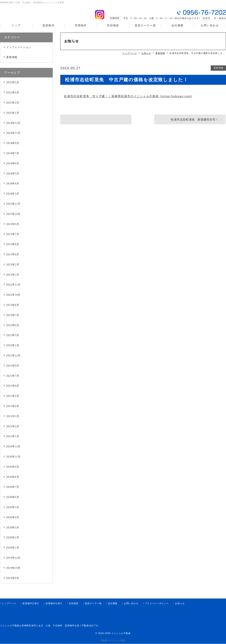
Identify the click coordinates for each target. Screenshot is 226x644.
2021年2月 (13, 431)
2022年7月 (13, 319)
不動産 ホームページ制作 (113, 641)
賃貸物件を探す (31, 604)
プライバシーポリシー (157, 604)
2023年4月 (13, 259)
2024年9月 (13, 148)
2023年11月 (13, 208)
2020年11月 (13, 461)
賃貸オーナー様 (145, 30)
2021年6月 (13, 390)
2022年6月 (13, 330)
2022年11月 (13, 289)
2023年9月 (13, 228)
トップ (16, 30)
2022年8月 (13, 309)
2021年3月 (13, 421)
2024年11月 (13, 138)
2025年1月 (13, 117)
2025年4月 (13, 97)
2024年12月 (13, 127)
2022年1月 (13, 350)
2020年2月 (13, 542)
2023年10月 (13, 219)
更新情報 (218, 72)
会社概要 (177, 30)
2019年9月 (13, 582)
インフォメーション (19, 52)
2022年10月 (13, 299)
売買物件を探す (54, 604)
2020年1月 (13, 552)
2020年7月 (13, 491)
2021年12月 (13, 360)
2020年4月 (13, 522)
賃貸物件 (48, 30)
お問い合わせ (210, 30)
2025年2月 (13, 107)
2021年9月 (13, 370)
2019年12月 (13, 562)
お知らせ (180, 604)
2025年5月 (13, 87)
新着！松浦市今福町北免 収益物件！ (94, 124)
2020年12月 (13, 451)
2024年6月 (13, 168)
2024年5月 (13, 178)
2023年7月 (13, 239)
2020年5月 (13, 512)
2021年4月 (13, 411)
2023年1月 (13, 279)
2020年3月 (13, 532)
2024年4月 (13, 188)
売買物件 (81, 30)
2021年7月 (13, 380)
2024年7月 (13, 158)
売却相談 (113, 30)
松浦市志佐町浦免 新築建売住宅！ (193, 124)
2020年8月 (13, 481)
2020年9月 (13, 471)
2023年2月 (13, 269)
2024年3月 (13, 198)
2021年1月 (13, 441)
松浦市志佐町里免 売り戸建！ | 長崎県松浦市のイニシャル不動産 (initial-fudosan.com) (128, 101)
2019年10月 (13, 572)
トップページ (9, 604)
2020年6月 (13, 502)
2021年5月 (13, 400)
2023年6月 (13, 249)
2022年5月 (13, 340)
